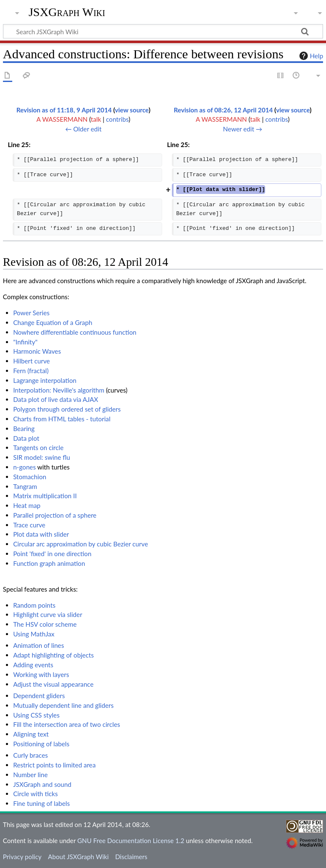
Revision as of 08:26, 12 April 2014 (224, 110)
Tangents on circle (38, 448)
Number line (30, 775)
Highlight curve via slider (48, 614)
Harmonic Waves (37, 351)
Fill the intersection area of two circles (67, 724)
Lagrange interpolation (45, 380)
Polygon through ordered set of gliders (67, 409)
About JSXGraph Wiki (78, 857)
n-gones (24, 467)
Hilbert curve (31, 361)
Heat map (27, 505)
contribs (117, 119)
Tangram (25, 486)
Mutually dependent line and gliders (63, 705)
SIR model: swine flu (42, 457)
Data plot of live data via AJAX (56, 399)
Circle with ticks (35, 794)
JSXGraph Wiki (67, 12)
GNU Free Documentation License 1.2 (131, 841)
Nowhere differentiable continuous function (75, 332)
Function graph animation (49, 563)
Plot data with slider (41, 534)
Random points (34, 605)
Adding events (33, 665)
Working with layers (41, 674)
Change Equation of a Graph (53, 322)
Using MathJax (34, 634)
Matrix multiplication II (45, 496)
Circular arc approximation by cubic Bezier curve (80, 544)
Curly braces (30, 755)
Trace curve (29, 525)
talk (96, 119)
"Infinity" (25, 342)
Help (310, 56)
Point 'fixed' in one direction (52, 554)
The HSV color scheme (45, 624)
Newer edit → (243, 129)
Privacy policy (22, 857)
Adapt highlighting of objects (53, 655)
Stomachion (30, 477)
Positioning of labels (41, 744)
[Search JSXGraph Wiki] (163, 31)
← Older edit (83, 129)
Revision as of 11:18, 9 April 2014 (64, 110)
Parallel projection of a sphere (55, 515)
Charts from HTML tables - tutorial (62, 419)
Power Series (31, 313)
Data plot (26, 438)
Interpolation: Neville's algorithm (59, 390)
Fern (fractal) (31, 371)
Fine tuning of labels (41, 803)
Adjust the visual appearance (53, 684)
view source (132, 110)
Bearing (24, 429)
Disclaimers (131, 857)
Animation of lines (38, 645)
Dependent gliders (39, 696)
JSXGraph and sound (42, 784)
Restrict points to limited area (54, 765)
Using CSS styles (36, 715)
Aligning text (31, 734)
